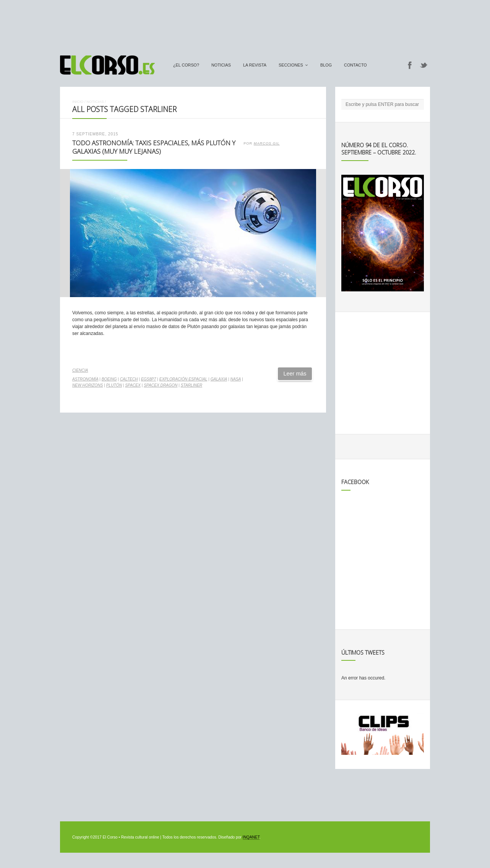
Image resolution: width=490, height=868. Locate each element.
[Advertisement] (245, 24)
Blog (326, 65)
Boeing (109, 379)
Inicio (78, 102)
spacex (133, 385)
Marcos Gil (267, 143)
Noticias (221, 65)
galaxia (219, 379)
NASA (236, 379)
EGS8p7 (149, 379)
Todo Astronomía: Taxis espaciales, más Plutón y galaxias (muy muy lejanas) (154, 147)
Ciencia (80, 370)
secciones (291, 65)
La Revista (255, 65)
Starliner (191, 385)
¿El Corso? (186, 65)
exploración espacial (183, 379)
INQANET (251, 837)
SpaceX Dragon (161, 385)
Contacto (355, 65)
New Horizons (88, 385)
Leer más (295, 374)
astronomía (85, 379)
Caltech (129, 379)
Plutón (114, 385)
